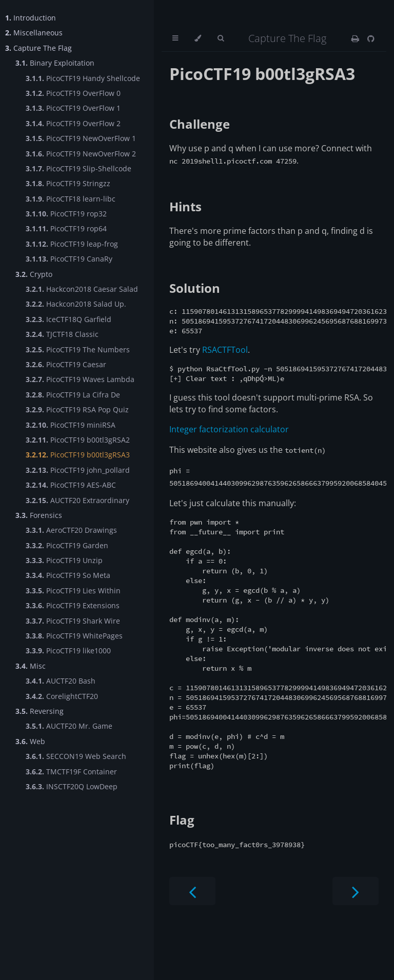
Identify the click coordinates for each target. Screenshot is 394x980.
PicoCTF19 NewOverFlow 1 (81, 138)
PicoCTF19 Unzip (64, 560)
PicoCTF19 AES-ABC (71, 485)
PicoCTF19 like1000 (68, 651)
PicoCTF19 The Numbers (78, 349)
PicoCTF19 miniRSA (71, 425)
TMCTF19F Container (71, 772)
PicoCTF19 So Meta (68, 575)
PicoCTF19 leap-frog (72, 244)
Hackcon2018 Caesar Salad (82, 289)
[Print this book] (355, 38)
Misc (31, 666)
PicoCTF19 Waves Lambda (80, 379)
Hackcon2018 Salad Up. (76, 304)
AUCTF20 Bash (61, 681)
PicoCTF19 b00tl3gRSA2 (78, 440)
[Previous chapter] (192, 940)
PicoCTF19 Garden (67, 545)
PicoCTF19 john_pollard (78, 470)
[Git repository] (371, 38)
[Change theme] (198, 38)
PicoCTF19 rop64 (66, 228)
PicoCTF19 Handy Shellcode (83, 78)
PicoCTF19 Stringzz (68, 183)
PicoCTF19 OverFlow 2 (73, 123)
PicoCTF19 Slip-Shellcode (78, 168)
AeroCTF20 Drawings (71, 530)
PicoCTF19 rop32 (66, 214)
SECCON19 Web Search (76, 756)
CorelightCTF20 (62, 696)
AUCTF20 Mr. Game (69, 726)
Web (30, 741)
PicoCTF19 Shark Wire (73, 621)
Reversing (40, 711)
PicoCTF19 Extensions (73, 605)
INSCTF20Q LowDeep (72, 786)
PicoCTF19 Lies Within (73, 591)
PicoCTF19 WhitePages (74, 636)
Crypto (34, 274)
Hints (185, 206)
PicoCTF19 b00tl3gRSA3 (78, 455)
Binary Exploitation (55, 63)
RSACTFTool (225, 354)
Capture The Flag (38, 48)
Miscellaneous (34, 33)
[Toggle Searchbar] (221, 38)
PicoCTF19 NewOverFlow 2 (81, 154)
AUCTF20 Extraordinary (77, 500)
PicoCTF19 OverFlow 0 (73, 93)
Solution (195, 288)
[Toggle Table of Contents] (175, 38)
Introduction (31, 18)
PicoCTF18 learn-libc (71, 199)
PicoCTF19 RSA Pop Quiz (77, 409)
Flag (182, 869)
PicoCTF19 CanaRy (69, 259)
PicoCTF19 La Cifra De (73, 395)
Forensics (39, 515)
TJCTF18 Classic (62, 334)
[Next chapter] (356, 940)
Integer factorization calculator (229, 437)
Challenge (200, 124)
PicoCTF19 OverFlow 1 (73, 108)
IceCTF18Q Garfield (68, 319)
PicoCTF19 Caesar (66, 364)
